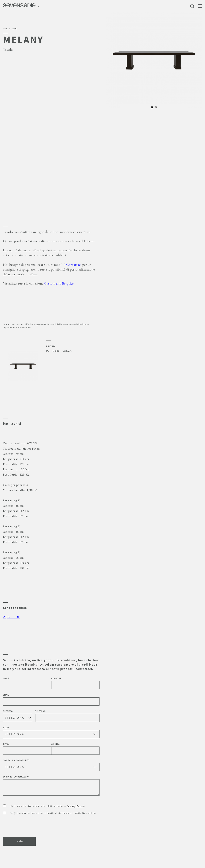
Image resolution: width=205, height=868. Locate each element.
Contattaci (74, 265)
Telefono (67, 716)
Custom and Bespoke (59, 284)
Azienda (75, 749)
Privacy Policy (75, 806)
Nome (27, 683)
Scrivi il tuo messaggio (51, 786)
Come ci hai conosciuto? (51, 765)
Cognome (75, 683)
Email (51, 700)
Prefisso (18, 716)
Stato (51, 732)
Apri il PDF (11, 617)
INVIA (19, 841)
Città (27, 749)
